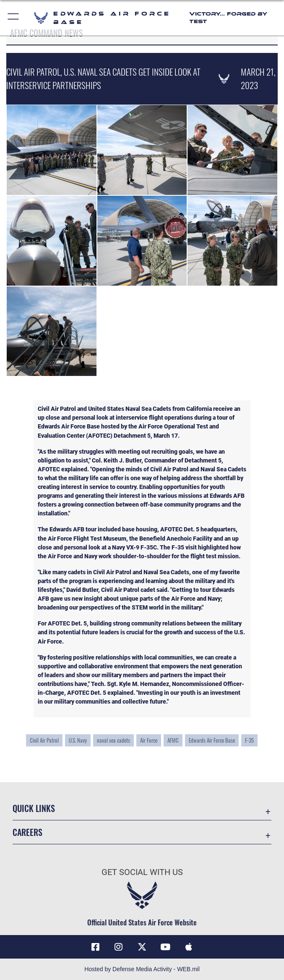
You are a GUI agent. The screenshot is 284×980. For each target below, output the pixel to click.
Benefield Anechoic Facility (175, 539)
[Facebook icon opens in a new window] (95, 947)
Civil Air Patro (56, 409)
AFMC (173, 740)
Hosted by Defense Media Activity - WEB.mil (142, 969)
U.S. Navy (78, 740)
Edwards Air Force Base (212, 740)
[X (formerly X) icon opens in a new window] (142, 947)
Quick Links (34, 808)
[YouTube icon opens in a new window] (165, 947)
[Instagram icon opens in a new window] (119, 947)
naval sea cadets (113, 740)
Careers (27, 832)
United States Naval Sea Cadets (130, 409)
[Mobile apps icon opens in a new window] (189, 947)
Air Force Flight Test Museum (87, 539)
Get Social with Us (142, 872)
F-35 (249, 740)
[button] (14, 18)
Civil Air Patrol (44, 740)
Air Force (149, 740)
